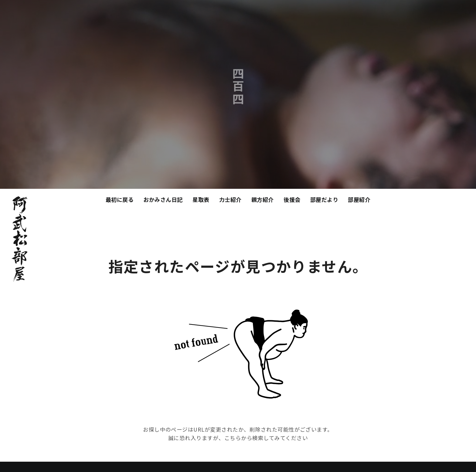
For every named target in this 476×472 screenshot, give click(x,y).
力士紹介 (230, 199)
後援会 (292, 199)
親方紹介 (263, 199)
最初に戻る (120, 199)
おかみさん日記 (163, 199)
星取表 (201, 199)
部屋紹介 (359, 199)
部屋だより (324, 199)
